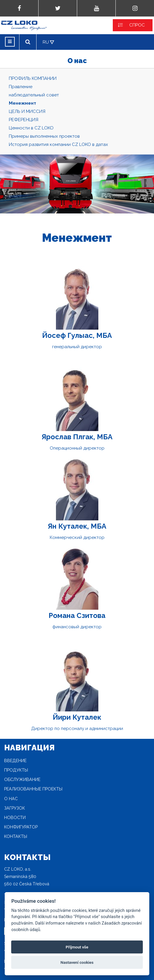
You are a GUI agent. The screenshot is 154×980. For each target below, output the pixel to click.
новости (15, 818)
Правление (21, 87)
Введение (15, 761)
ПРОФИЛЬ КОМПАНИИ (33, 78)
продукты (16, 770)
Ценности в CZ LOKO (31, 128)
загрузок (15, 808)
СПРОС (137, 25)
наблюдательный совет (34, 95)
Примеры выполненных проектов (44, 136)
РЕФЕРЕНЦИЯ (24, 120)
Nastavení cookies (77, 962)
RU (46, 42)
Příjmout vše (77, 947)
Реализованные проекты (33, 789)
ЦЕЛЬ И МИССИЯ (27, 111)
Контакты (16, 836)
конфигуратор (21, 827)
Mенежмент (23, 103)
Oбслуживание (22, 780)
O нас (11, 799)
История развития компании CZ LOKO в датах (58, 144)
